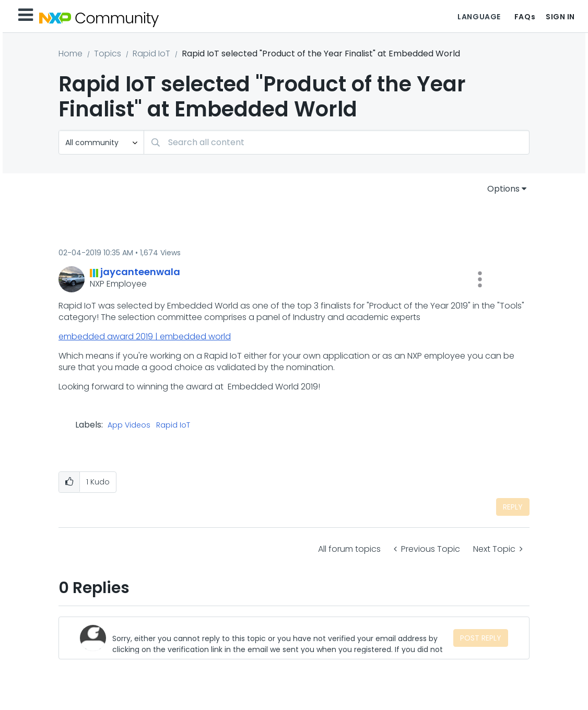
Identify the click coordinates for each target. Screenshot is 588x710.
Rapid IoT (151, 54)
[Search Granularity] (101, 142)
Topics (108, 54)
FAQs (525, 17)
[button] (480, 279)
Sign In (560, 17)
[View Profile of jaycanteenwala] (140, 272)
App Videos (129, 425)
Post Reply (481, 638)
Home (70, 54)
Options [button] (503, 189)
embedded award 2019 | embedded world (145, 336)
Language (479, 17)
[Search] (337, 142)
